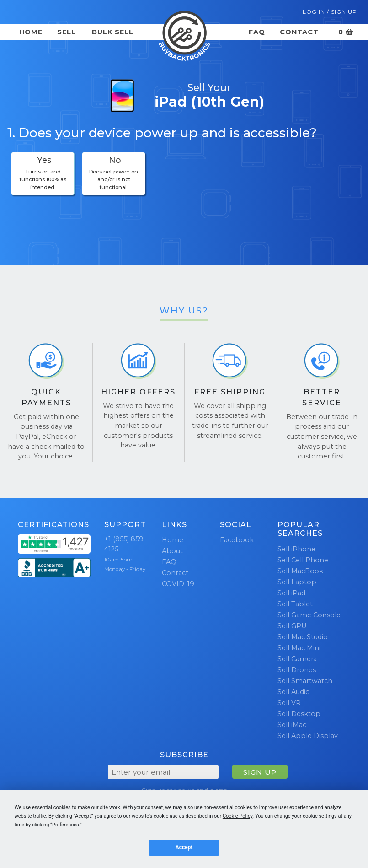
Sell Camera (297, 659)
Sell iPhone (296, 549)
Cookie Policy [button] (237, 816)
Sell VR (289, 703)
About (172, 551)
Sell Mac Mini (299, 648)
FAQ (257, 32)
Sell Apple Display (308, 736)
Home (31, 32)
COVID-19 (178, 584)
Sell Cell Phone (303, 560)
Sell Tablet (295, 604)
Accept (184, 847)
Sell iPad (291, 593)
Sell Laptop (297, 582)
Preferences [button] (66, 825)
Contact (299, 32)
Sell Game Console (309, 615)
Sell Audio (294, 692)
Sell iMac (292, 725)
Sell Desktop (299, 714)
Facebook (237, 540)
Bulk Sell (113, 32)
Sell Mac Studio (303, 637)
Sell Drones (297, 670)
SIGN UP (260, 772)
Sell (67, 32)
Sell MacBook (300, 571)
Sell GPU (292, 626)
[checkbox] (43, 174)
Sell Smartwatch (305, 681)
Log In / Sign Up (330, 12)
